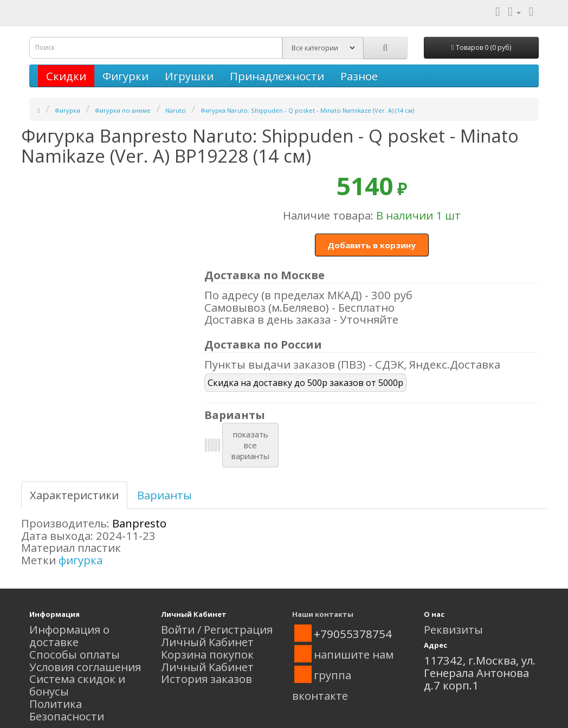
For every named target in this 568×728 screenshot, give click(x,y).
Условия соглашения (85, 667)
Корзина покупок (207, 654)
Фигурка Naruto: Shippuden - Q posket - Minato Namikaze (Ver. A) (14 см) (307, 110)
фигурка (80, 560)
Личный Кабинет (207, 642)
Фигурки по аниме (123, 110)
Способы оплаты (75, 654)
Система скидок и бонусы (77, 685)
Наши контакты (323, 614)
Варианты (164, 495)
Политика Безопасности (67, 710)
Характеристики (74, 495)
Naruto (176, 110)
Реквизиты (453, 629)
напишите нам (354, 654)
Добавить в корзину (372, 245)
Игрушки (189, 76)
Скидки (66, 76)
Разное (359, 76)
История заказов (206, 679)
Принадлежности (277, 76)
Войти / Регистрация (217, 629)
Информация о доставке (69, 636)
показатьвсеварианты (250, 445)
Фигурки (125, 76)
